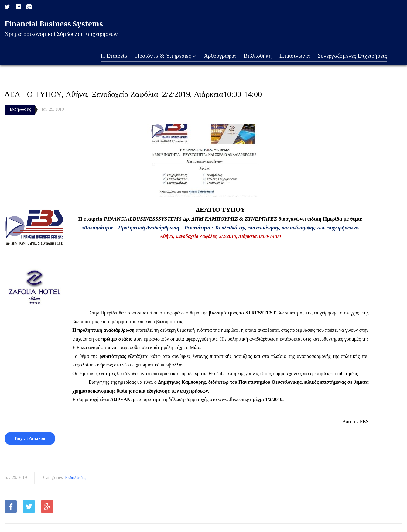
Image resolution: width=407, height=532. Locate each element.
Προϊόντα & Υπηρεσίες (163, 56)
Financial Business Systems (54, 24)
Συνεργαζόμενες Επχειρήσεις (352, 56)
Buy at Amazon (30, 438)
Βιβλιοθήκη (256, 56)
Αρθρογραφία (218, 56)
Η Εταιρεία (112, 56)
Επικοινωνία (294, 56)
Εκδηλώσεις (21, 109)
